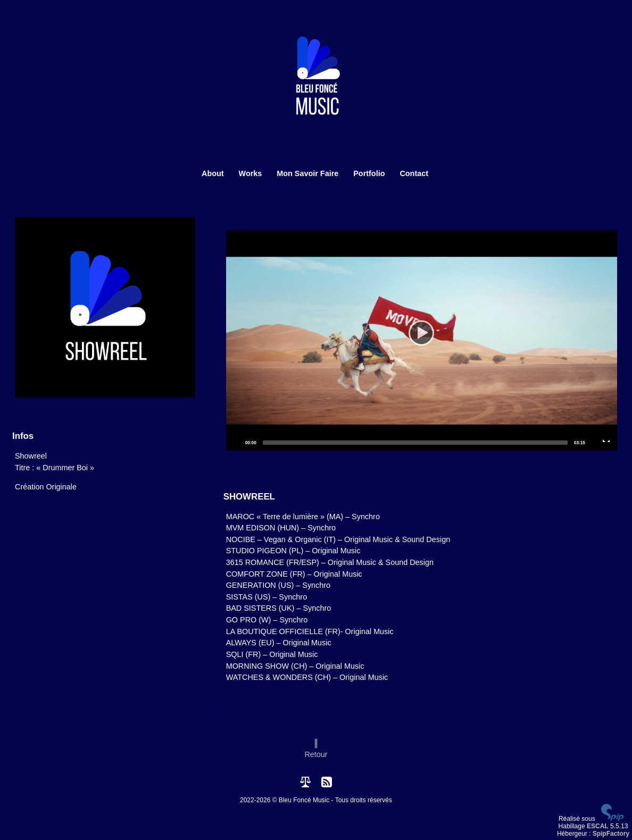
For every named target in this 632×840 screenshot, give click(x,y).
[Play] (421, 340)
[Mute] (594, 442)
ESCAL (598, 826)
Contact (414, 173)
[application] (422, 340)
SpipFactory (611, 834)
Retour (316, 754)
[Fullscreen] (606, 442)
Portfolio (369, 173)
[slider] (415, 443)
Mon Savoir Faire (307, 173)
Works (251, 173)
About (213, 173)
